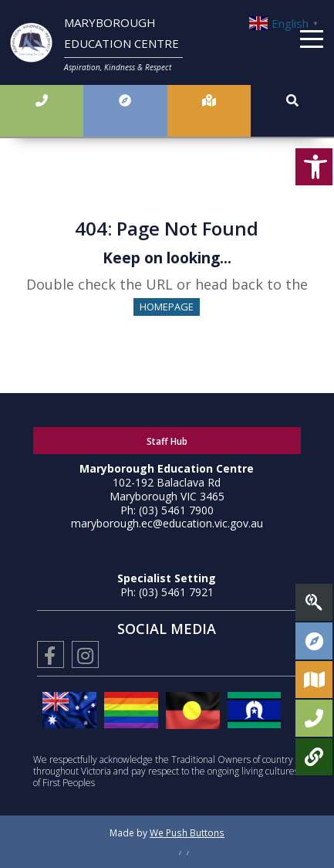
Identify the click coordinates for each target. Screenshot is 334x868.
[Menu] (312, 42)
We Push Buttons (187, 832)
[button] (314, 167)
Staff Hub (167, 441)
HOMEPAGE (167, 307)
